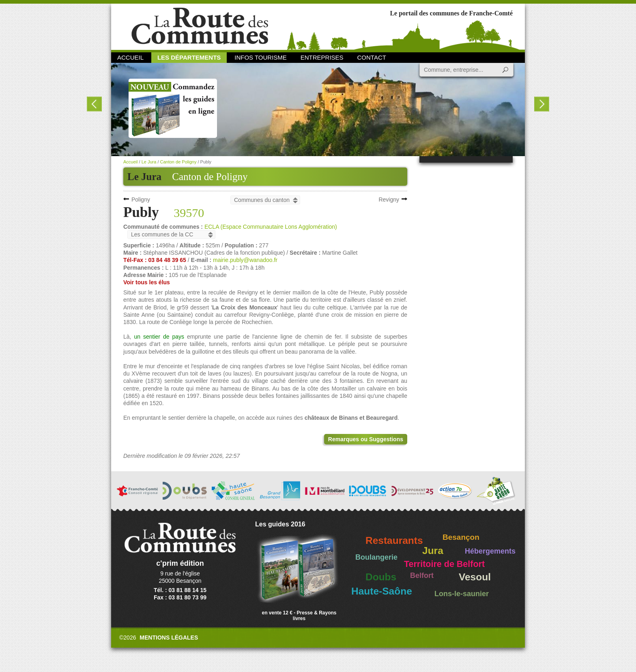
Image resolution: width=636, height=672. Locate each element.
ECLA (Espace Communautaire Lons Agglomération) (271, 227)
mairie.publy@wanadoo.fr (245, 260)
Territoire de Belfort (444, 564)
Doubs (381, 577)
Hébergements (490, 551)
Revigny (389, 200)
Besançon (461, 537)
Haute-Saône (382, 591)
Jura (433, 551)
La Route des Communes (200, 26)
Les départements (189, 57)
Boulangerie (376, 557)
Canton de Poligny (210, 177)
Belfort (422, 575)
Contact (372, 57)
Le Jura (149, 162)
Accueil (130, 57)
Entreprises (322, 57)
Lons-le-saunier (462, 594)
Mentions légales (169, 638)
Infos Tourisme (261, 57)
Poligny (141, 200)
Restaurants (394, 540)
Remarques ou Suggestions (366, 439)
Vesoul (475, 577)
